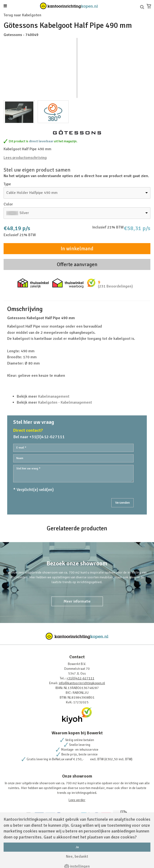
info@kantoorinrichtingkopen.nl (82, 683)
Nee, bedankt (77, 856)
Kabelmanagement (54, 396)
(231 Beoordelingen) (115, 286)
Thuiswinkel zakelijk (33, 283)
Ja (77, 847)
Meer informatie (77, 601)
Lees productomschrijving (25, 158)
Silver (24, 213)
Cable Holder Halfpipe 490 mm (32, 193)
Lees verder (77, 800)
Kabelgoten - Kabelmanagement (65, 402)
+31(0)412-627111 (80, 678)
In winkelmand (77, 249)
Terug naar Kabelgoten (22, 15)
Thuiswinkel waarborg (68, 283)
